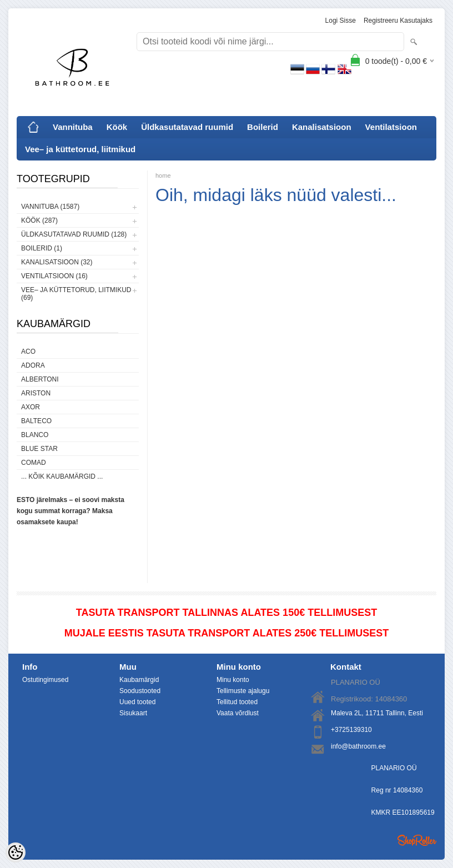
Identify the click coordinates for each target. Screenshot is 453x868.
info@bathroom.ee (358, 746)
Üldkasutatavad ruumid (187, 127)
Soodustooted (140, 691)
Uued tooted (137, 702)
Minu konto (233, 680)
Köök (117, 127)
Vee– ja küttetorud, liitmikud (80, 149)
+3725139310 (351, 730)
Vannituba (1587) (50, 207)
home (163, 175)
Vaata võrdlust (238, 713)
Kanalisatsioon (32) (57, 262)
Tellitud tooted (237, 702)
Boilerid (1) (42, 248)
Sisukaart (133, 713)
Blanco (35, 435)
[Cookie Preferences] (16, 852)
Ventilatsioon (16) (54, 276)
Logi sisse (341, 21)
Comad (34, 463)
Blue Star (39, 449)
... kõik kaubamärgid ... (62, 476)
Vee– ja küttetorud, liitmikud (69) (76, 294)
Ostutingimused (45, 680)
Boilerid (263, 127)
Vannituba (73, 127)
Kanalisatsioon (322, 127)
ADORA (33, 365)
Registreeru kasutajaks (398, 21)
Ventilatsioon (391, 127)
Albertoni (40, 379)
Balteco (36, 421)
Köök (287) (39, 220)
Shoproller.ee (417, 840)
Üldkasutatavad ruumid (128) (74, 234)
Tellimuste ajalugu (243, 691)
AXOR (31, 407)
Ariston (36, 393)
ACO (28, 352)
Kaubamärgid (139, 680)
